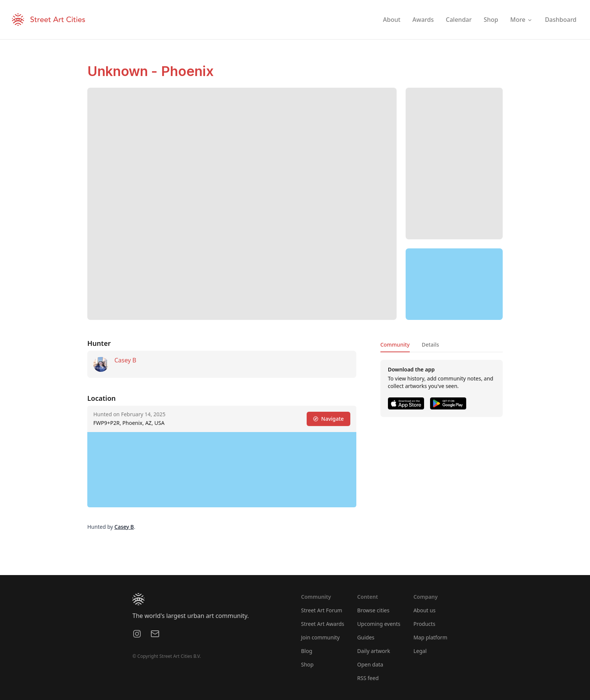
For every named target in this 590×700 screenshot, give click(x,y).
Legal (420, 651)
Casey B (125, 360)
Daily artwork (374, 651)
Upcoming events (379, 624)
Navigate (328, 419)
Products (424, 624)
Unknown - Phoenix (151, 71)
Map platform (430, 637)
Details (430, 345)
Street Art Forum (322, 610)
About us (425, 610)
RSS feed (368, 678)
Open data (370, 664)
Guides (366, 637)
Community (395, 345)
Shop (307, 664)
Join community (320, 637)
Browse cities (373, 610)
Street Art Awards (323, 624)
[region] (454, 284)
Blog (307, 651)
